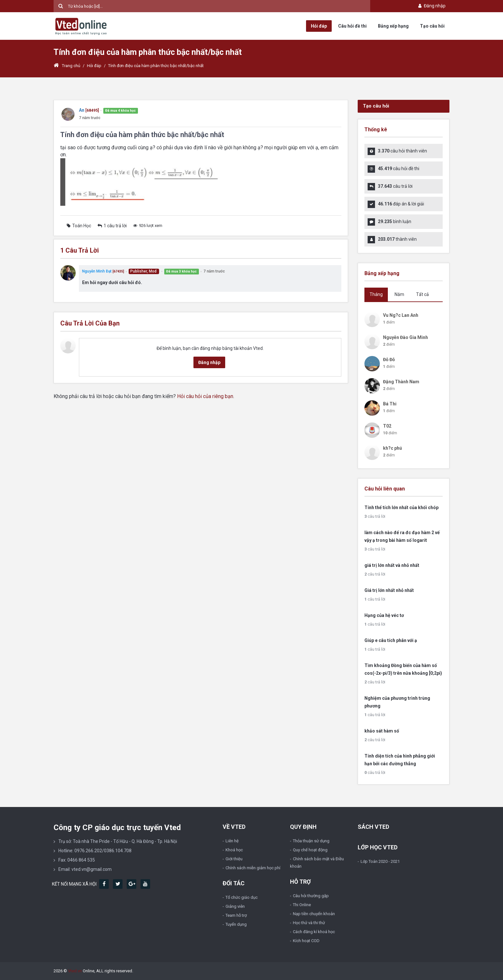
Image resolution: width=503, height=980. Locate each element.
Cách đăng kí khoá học (314, 932)
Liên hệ (232, 841)
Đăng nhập (431, 6)
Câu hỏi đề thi (352, 26)
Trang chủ (67, 66)
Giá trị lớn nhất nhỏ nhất (389, 590)
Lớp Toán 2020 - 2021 (380, 861)
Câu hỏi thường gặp (311, 896)
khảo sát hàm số (382, 731)
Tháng (376, 294)
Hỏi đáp (319, 26)
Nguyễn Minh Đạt (97, 271)
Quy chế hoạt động (310, 850)
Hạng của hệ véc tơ (384, 615)
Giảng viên (235, 906)
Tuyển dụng (236, 924)
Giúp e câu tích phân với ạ (391, 640)
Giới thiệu (234, 859)
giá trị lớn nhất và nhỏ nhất (392, 565)
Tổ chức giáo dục (242, 897)
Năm (399, 294)
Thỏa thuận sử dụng (311, 841)
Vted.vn (75, 971)
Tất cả (422, 294)
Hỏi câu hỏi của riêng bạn (205, 396)
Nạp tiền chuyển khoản (314, 914)
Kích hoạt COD (306, 941)
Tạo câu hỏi (432, 26)
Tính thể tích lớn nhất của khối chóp (401, 507)
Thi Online (302, 905)
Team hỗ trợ (236, 915)
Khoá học (234, 850)
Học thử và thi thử (309, 923)
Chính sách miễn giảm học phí (253, 868)
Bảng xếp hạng (393, 26)
